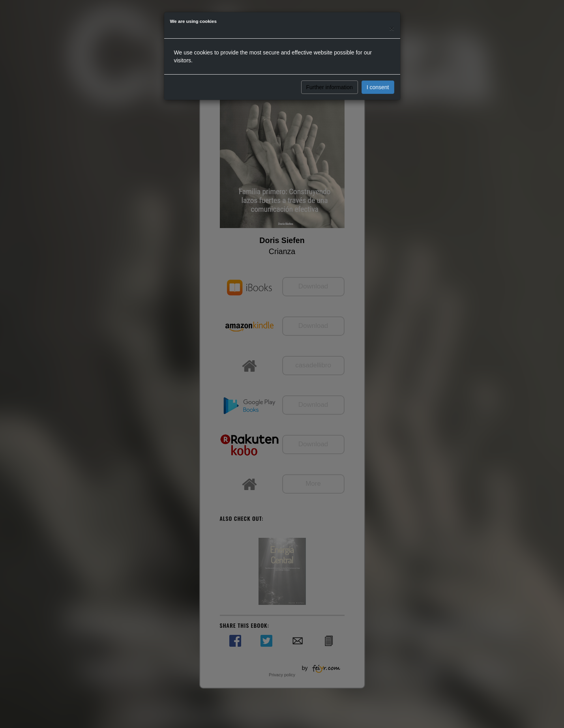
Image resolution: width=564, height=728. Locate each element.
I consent (378, 87)
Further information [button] (330, 87)
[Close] (392, 28)
